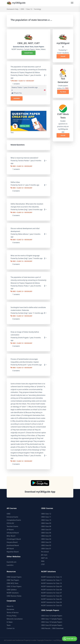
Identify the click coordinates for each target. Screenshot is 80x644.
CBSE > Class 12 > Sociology (23, 81)
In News (10, 622)
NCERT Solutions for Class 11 (51, 580)
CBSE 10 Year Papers (14, 586)
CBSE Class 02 (46, 545)
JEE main (44, 555)
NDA (43, 561)
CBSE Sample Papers (14, 577)
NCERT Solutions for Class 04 (51, 602)
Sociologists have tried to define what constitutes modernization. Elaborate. (28, 309)
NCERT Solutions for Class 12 (51, 577)
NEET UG (44, 558)
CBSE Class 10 (46, 520)
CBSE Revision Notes (14, 596)
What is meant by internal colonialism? (24, 158)
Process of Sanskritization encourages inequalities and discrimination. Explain (25, 361)
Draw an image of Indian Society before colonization (25, 333)
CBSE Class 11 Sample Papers (52, 619)
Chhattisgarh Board (14, 539)
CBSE (22, 9)
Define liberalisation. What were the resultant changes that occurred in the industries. (27, 205)
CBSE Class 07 (46, 530)
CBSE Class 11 (46, 517)
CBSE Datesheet (58, 628)
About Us (10, 606)
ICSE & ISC (10, 523)
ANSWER (17, 98)
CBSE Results (46, 628)
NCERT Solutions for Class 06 (51, 596)
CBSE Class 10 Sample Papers (52, 622)
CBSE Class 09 (46, 523)
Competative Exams (14, 520)
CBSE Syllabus (12, 590)
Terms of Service (13, 613)
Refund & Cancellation (15, 619)
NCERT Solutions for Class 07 (51, 593)
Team (9, 625)
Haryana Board (12, 542)
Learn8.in (10, 565)
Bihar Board (11, 536)
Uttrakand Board (13, 533)
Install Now (29, 53)
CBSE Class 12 (46, 514)
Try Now (63, 92)
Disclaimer (10, 609)
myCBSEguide (16, 3)
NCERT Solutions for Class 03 (51, 605)
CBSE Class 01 (46, 549)
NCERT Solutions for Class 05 (51, 599)
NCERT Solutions (13, 593)
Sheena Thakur (17, 87)
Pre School (45, 552)
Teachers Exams (12, 526)
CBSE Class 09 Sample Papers (52, 625)
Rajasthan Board (13, 552)
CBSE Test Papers (13, 580)
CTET (43, 564)
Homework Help (13, 9)
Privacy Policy (12, 616)
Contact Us (11, 628)
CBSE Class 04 (46, 539)
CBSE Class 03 (46, 542)
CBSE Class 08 (46, 526)
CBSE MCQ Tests (12, 583)
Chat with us (69, 639)
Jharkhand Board (13, 545)
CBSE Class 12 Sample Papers (52, 616)
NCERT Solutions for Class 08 (51, 590)
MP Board (10, 549)
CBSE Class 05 (46, 536)
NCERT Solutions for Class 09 (51, 586)
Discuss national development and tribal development (25, 230)
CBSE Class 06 (46, 533)
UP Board (10, 530)
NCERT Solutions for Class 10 (51, 583)
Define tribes (15, 182)
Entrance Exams (12, 517)
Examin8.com (12, 562)
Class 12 (29, 9)
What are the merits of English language (25, 256)
